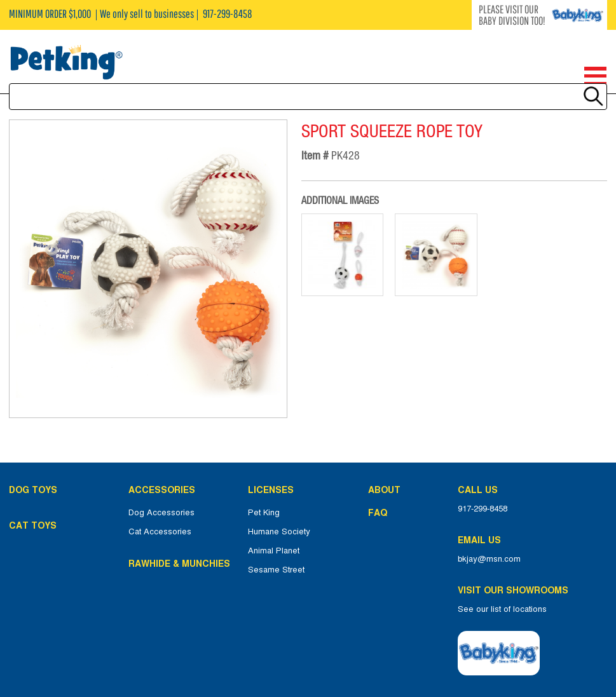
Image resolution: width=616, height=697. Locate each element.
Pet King (264, 513)
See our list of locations (502, 609)
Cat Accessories (160, 532)
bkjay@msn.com (489, 559)
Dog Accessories (161, 513)
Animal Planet (274, 551)
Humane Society (279, 532)
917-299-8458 (483, 509)
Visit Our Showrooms (516, 590)
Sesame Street (276, 570)
